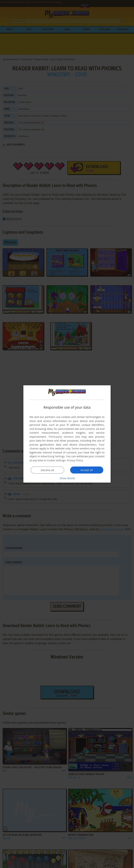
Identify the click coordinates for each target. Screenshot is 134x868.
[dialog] (67, 434)
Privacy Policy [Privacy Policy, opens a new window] (75, 460)
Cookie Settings (56, 460)
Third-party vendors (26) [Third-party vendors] (64, 437)
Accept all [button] (87, 470)
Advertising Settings (53, 456)
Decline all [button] (47, 470)
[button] (67, 478)
